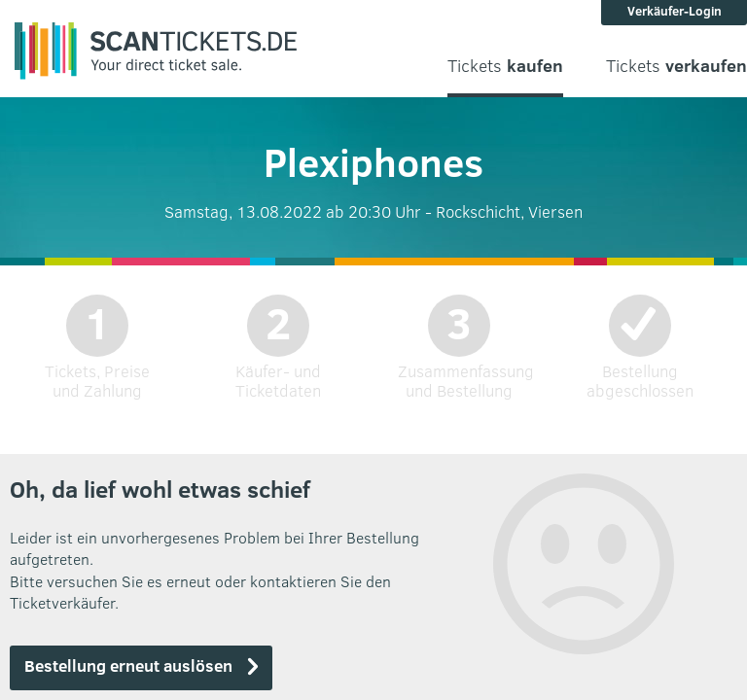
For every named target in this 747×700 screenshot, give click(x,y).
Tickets (505, 66)
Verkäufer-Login (675, 11)
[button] (141, 668)
